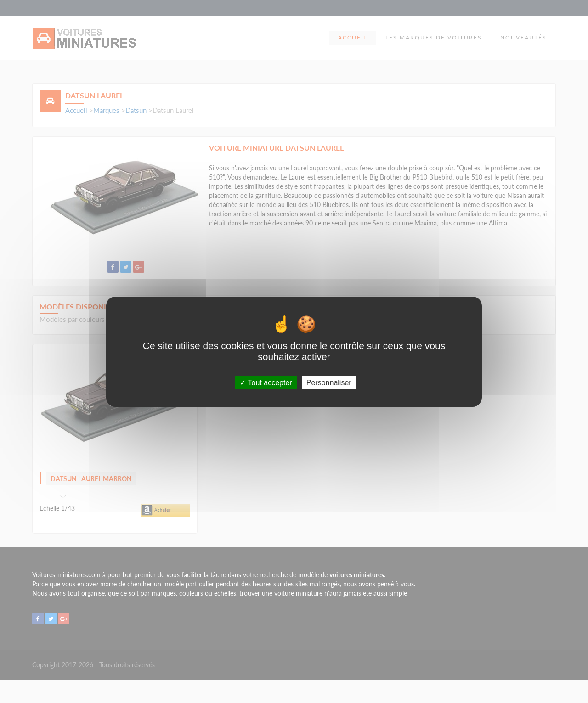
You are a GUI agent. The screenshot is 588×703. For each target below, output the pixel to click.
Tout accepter (266, 382)
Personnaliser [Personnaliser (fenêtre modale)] (329, 382)
